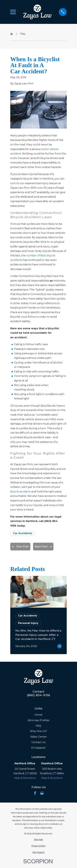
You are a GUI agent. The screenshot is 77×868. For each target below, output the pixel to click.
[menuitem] (38, 840)
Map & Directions (25, 778)
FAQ (38, 726)
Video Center (38, 737)
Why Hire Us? (38, 731)
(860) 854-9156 (39, 695)
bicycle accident (20, 492)
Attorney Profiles (38, 720)
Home (38, 715)
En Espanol (38, 748)
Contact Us (38, 742)
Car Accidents (23, 533)
